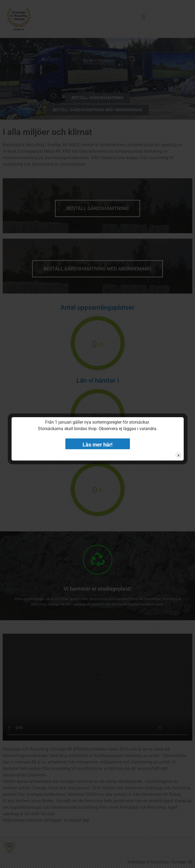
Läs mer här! (97, 445)
